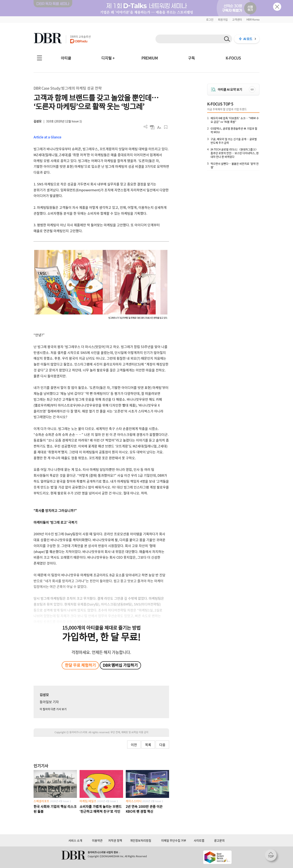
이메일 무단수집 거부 (174, 840)
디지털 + (108, 58)
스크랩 (166, 127)
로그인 (210, 19)
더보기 (146, 127)
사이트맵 (199, 840)
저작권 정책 (115, 840)
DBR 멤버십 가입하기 (120, 665)
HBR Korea (253, 19)
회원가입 (223, 19)
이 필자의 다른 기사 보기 (53, 709)
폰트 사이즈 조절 (159, 127)
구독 (191, 58)
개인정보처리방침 (141, 840)
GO (252, 89)
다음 (162, 745)
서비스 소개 (75, 840)
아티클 (66, 58)
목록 (148, 745)
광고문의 (219, 840)
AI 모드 (248, 39)
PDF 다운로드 (152, 127)
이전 (134, 745)
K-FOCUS (233, 58)
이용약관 (97, 840)
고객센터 (237, 19)
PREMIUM (150, 58)
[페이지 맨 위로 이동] (272, 856)
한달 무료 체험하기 (80, 665)
